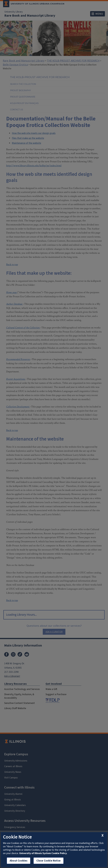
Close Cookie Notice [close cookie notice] (49, 861)
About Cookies (19, 861)
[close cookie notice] (103, 835)
